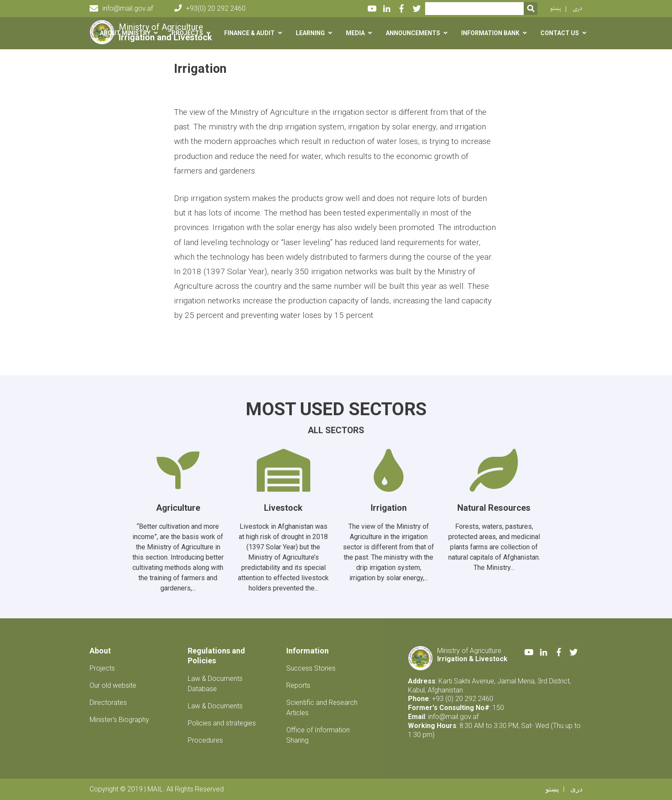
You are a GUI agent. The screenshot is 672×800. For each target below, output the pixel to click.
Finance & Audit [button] (249, 33)
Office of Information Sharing (318, 735)
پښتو (556, 8)
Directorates (108, 703)
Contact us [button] (560, 33)
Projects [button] (187, 33)
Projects (102, 668)
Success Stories (311, 668)
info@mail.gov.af (121, 9)
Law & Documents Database (215, 684)
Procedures (205, 740)
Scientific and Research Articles (322, 708)
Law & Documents (215, 706)
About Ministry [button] (125, 33)
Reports (298, 685)
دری (577, 8)
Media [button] (355, 33)
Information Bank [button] (490, 33)
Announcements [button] (413, 33)
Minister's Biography (119, 720)
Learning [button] (310, 33)
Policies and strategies (222, 723)
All (316, 430)
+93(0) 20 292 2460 (210, 8)
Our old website (113, 685)
